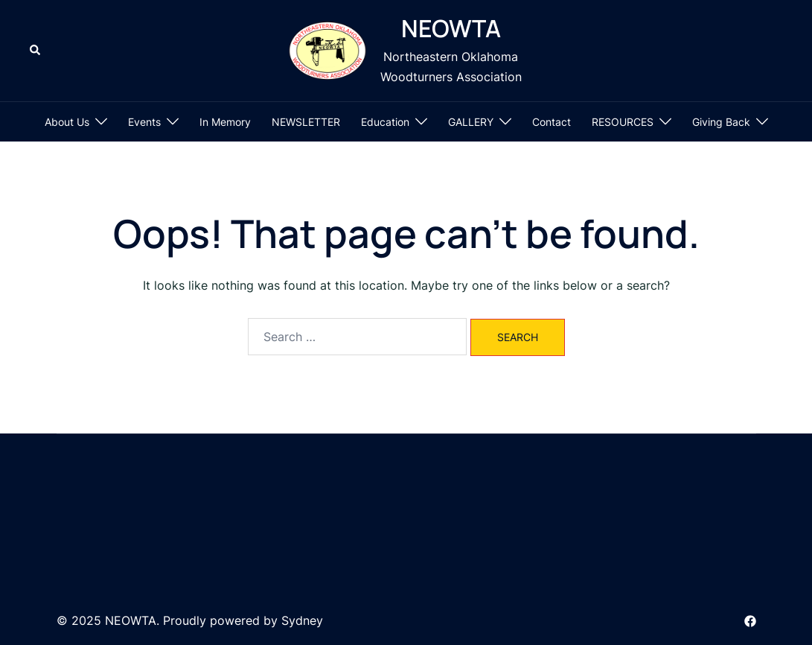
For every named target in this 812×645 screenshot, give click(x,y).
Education (385, 122)
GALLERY (471, 122)
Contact (552, 122)
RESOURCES (623, 122)
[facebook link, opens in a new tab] (750, 620)
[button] (36, 51)
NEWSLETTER (306, 122)
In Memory (225, 122)
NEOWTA (451, 28)
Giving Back (721, 122)
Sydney (302, 620)
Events (144, 122)
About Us (67, 122)
